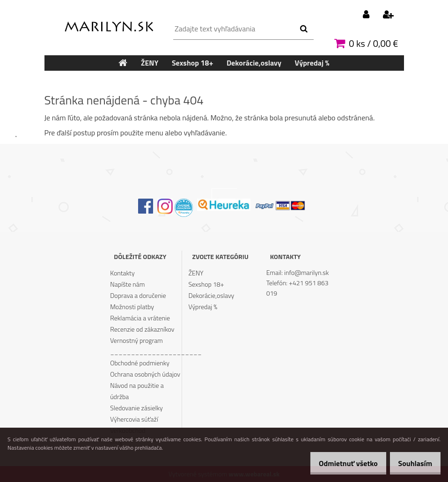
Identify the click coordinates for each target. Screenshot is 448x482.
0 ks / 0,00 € (373, 43)
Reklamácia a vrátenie (140, 318)
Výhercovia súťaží (134, 419)
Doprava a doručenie (138, 295)
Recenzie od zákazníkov (142, 329)
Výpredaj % (203, 307)
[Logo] (109, 24)
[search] (304, 29)
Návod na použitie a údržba (137, 391)
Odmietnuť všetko (338, 463)
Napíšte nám (127, 284)
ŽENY (196, 273)
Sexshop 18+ (206, 284)
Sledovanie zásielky (136, 408)
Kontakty (122, 273)
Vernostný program (136, 340)
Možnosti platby (132, 307)
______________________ (146, 352)
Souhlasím (412, 463)
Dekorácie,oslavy (211, 295)
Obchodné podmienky (140, 363)
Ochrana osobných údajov (145, 374)
